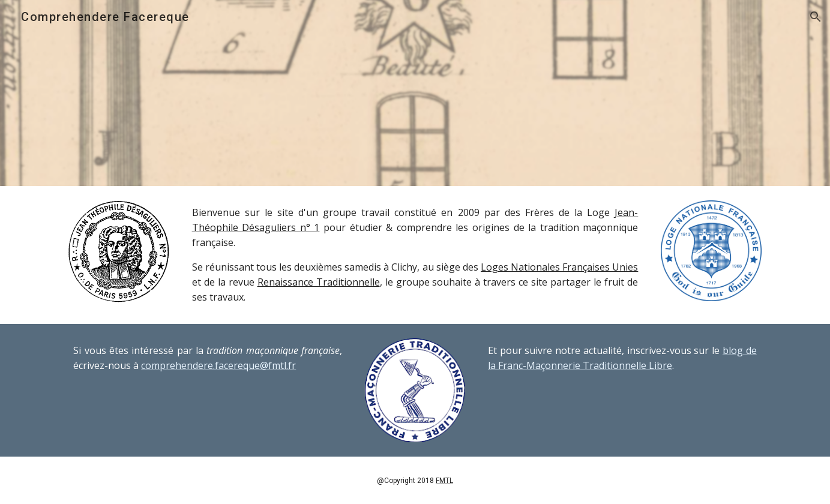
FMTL (444, 481)
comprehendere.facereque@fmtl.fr (218, 365)
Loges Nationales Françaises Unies (559, 267)
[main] (415, 255)
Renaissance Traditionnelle (319, 282)
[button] (816, 17)
